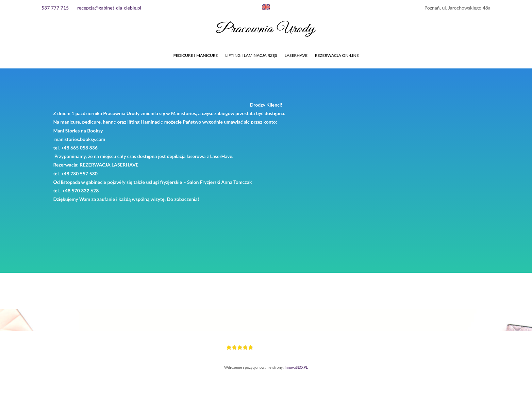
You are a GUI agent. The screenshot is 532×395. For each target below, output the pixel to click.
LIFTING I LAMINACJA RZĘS (251, 55)
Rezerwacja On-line (337, 55)
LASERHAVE (296, 55)
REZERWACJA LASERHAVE (109, 165)
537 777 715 (55, 8)
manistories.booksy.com (80, 139)
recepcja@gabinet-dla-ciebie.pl (109, 8)
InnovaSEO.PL (296, 367)
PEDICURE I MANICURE (195, 55)
